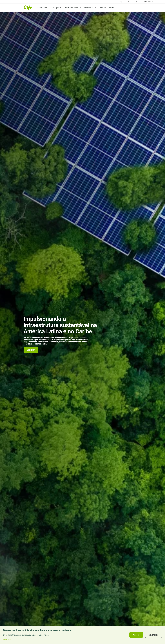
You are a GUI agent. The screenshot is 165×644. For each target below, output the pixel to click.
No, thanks (153, 636)
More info (7, 641)
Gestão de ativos (134, 2)
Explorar (31, 350)
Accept (136, 636)
